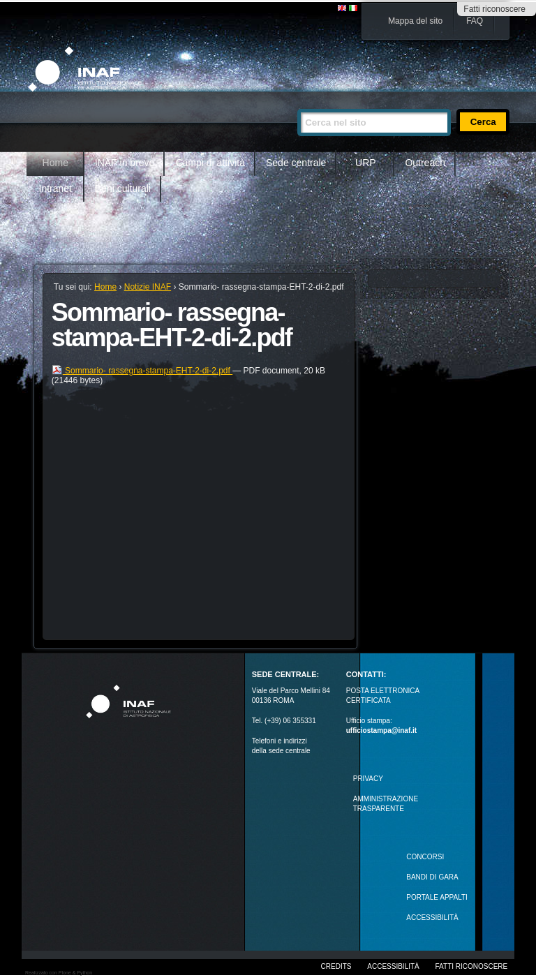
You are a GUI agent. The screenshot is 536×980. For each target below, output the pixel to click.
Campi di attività (210, 163)
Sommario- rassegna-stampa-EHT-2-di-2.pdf (142, 371)
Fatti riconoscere (494, 9)
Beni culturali (123, 188)
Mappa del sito (415, 21)
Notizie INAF (148, 287)
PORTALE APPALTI (437, 897)
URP (366, 163)
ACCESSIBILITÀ (432, 918)
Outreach (425, 163)
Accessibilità (393, 966)
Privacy (368, 779)
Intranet (55, 188)
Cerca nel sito (297, 103)
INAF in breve (125, 163)
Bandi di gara (432, 877)
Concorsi (425, 857)
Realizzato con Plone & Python (59, 973)
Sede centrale (296, 163)
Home (55, 163)
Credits (336, 966)
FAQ (475, 21)
